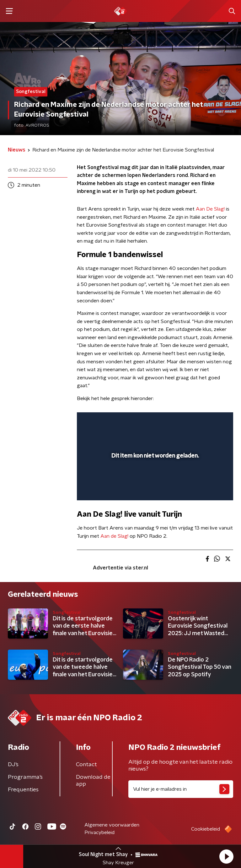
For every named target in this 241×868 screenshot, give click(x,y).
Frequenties (23, 790)
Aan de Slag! (114, 536)
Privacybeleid (99, 832)
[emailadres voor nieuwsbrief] (181, 789)
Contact (86, 765)
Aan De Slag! (210, 209)
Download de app (93, 781)
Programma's (25, 777)
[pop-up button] (199, 421)
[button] (226, 856)
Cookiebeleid (206, 829)
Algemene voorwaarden (112, 825)
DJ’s (13, 765)
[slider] (154, 489)
